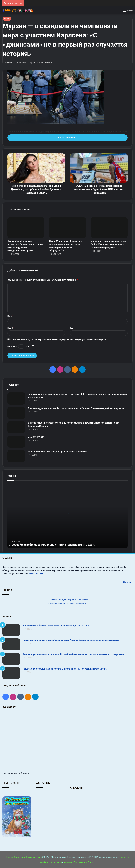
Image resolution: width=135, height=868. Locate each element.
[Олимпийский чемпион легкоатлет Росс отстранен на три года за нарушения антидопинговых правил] (26, 228)
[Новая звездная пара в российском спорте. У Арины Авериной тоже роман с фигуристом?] (11, 644)
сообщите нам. (36, 574)
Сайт (72, 328)
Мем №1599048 (36, 437)
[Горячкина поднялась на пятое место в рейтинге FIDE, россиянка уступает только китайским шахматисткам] (16, 398)
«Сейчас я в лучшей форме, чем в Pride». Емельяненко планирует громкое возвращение (109, 244)
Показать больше (67, 138)
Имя (10, 316)
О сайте (10, 857)
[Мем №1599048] (16, 442)
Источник (128, 582)
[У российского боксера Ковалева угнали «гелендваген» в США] (11, 630)
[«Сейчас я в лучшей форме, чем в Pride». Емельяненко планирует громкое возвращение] (109, 228)
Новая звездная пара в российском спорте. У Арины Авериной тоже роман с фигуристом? (71, 640)
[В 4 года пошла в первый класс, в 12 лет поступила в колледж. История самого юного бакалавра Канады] (16, 427)
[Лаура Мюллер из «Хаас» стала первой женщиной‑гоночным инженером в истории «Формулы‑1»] (68, 228)
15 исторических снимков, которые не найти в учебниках (58, 452)
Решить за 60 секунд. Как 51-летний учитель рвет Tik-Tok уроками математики (65, 669)
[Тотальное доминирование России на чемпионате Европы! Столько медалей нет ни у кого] (16, 413)
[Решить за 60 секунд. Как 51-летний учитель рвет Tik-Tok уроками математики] (11, 673)
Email (11, 328)
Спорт (7, 19)
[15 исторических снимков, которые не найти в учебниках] (16, 456)
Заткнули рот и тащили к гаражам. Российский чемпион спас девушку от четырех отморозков (73, 654)
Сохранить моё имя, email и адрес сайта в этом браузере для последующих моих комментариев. (58, 340)
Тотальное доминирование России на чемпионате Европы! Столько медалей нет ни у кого (76, 408)
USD (16, 773)
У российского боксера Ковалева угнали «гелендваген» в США (52, 545)
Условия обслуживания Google (79, 862)
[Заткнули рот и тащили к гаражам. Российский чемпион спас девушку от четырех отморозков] (11, 659)
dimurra (8, 63)
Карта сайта (20, 857)
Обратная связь (34, 857)
